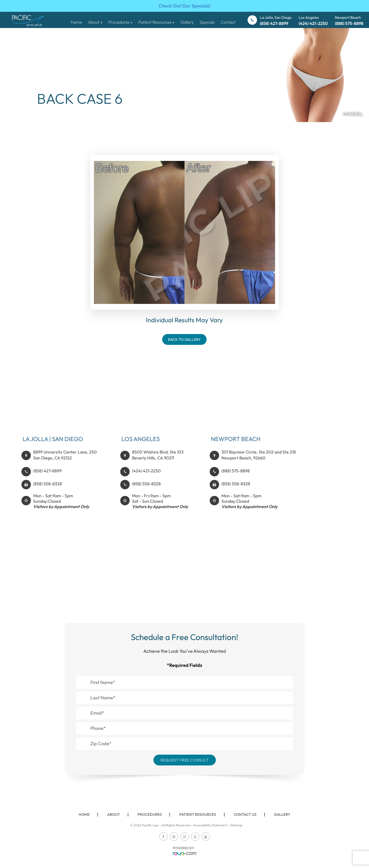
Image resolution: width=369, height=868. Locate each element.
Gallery (187, 22)
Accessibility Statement (210, 825)
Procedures (150, 814)
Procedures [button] (120, 22)
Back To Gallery (184, 339)
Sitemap (236, 825)
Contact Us (245, 814)
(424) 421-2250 (146, 476)
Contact (228, 22)
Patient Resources (198, 814)
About (114, 814)
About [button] (95, 22)
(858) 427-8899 (47, 476)
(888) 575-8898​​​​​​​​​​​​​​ (236, 476)
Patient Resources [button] (156, 22)
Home (76, 22)
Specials (207, 22)
